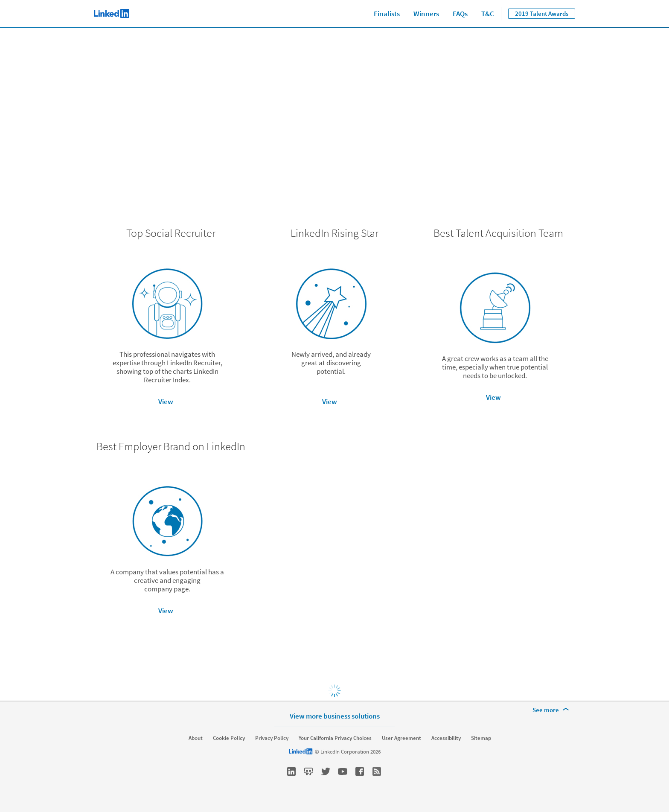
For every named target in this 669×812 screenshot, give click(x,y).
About (196, 738)
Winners (426, 14)
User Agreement (401, 738)
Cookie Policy (229, 738)
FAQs (460, 14)
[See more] (552, 710)
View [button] (166, 402)
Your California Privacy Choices (335, 738)
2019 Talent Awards (542, 13)
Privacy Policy (272, 738)
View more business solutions (335, 716)
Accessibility (446, 738)
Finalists (387, 14)
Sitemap (481, 738)
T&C (488, 14)
